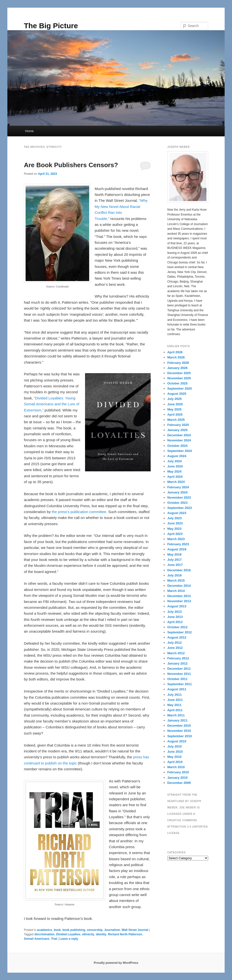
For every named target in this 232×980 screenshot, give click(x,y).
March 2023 (176, 539)
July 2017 (175, 560)
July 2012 (175, 643)
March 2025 (176, 420)
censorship (95, 930)
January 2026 (177, 368)
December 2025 (179, 373)
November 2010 (179, 731)
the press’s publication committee (79, 512)
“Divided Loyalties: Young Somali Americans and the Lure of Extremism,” (51, 404)
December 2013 (179, 596)
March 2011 (176, 715)
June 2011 (175, 700)
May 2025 (174, 409)
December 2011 (179, 669)
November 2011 (179, 674)
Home (29, 131)
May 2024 (174, 471)
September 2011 (180, 684)
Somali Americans (37, 939)
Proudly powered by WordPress (116, 963)
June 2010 (175, 752)
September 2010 (180, 736)
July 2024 (175, 461)
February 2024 (178, 487)
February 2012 (178, 658)
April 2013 (175, 622)
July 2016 (175, 575)
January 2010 (177, 778)
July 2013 (175, 612)
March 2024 (176, 482)
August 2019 (177, 549)
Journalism (112, 930)
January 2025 (177, 430)
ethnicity (88, 934)
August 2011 (177, 689)
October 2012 (177, 627)
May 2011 (174, 705)
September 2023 (180, 508)
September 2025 (180, 388)
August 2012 (177, 637)
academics (45, 930)
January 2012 (177, 663)
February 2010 (178, 772)
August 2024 (177, 456)
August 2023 (177, 513)
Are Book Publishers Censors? (71, 165)
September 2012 (180, 632)
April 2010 (175, 762)
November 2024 (179, 440)
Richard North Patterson (125, 934)
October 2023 (177, 503)
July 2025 (175, 399)
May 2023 (174, 529)
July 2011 (175, 695)
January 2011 (177, 720)
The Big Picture (51, 26)
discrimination (44, 934)
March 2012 (176, 653)
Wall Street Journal (135, 930)
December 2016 (179, 570)
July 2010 (175, 746)
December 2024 (179, 435)
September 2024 (180, 451)
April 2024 (175, 477)
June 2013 (175, 617)
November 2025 (179, 378)
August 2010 (177, 741)
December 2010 (179, 726)
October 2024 (177, 446)
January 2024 (177, 492)
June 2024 (175, 466)
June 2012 (175, 648)
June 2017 (175, 565)
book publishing (74, 930)
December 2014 (179, 586)
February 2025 (178, 425)
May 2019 (174, 554)
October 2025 (177, 383)
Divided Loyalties (68, 934)
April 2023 (175, 534)
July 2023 (175, 518)
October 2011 (177, 679)
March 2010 (176, 767)
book (57, 930)
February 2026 (178, 363)
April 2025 (175, 415)
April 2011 (175, 710)
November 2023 (179, 497)
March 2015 (176, 580)
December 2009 (179, 783)
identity (101, 934)
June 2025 (175, 404)
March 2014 (176, 591)
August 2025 (177, 394)
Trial (54, 939)
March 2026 (176, 357)
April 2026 (175, 352)
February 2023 (178, 544)
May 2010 (174, 757)
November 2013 (179, 601)
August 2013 (177, 606)
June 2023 (175, 523)
